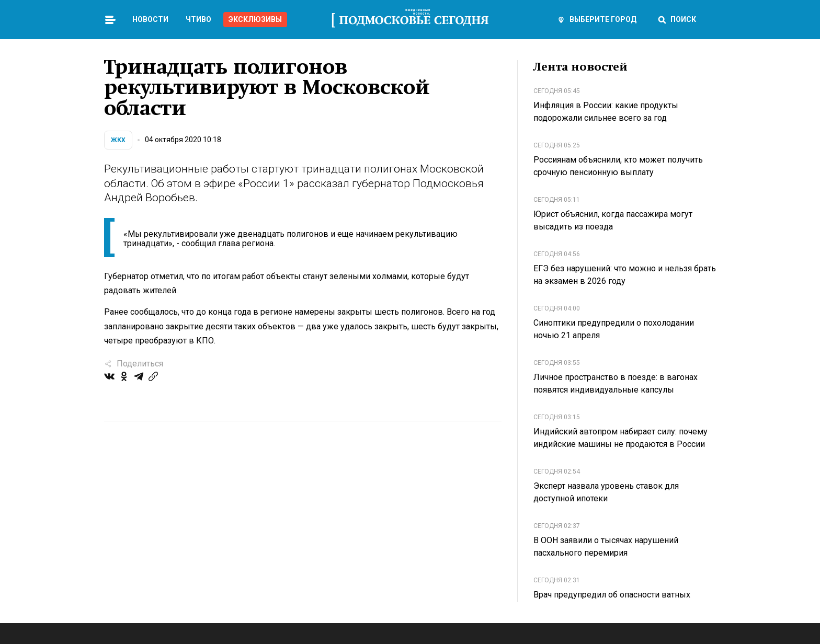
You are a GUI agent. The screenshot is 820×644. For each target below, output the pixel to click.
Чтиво (198, 19)
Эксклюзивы (255, 19)
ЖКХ (118, 140)
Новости (150, 19)
